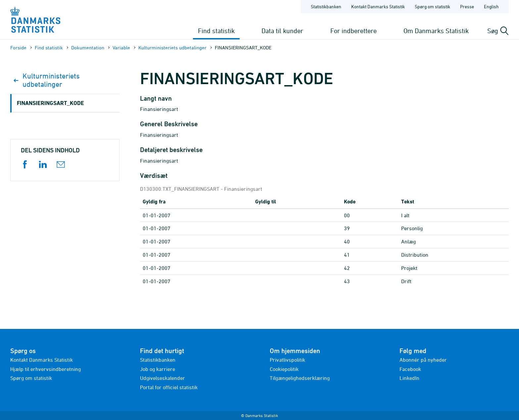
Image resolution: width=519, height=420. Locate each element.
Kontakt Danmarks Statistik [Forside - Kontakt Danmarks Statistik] (378, 6)
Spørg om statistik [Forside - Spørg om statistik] (432, 6)
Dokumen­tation (88, 48)
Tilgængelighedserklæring (300, 378)
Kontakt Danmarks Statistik (42, 360)
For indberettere (354, 31)
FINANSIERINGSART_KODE (50, 103)
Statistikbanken (326, 6)
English (491, 6)
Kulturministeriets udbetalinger (172, 48)
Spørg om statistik (31, 378)
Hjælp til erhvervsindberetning (46, 369)
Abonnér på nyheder (423, 360)
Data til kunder (282, 31)
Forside (18, 48)
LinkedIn (409, 378)
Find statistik (216, 31)
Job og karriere (158, 369)
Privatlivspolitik (287, 360)
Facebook (410, 369)
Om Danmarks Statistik (436, 31)
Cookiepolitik (284, 369)
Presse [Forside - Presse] (467, 6)
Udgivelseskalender (163, 378)
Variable (121, 48)
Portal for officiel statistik (169, 387)
